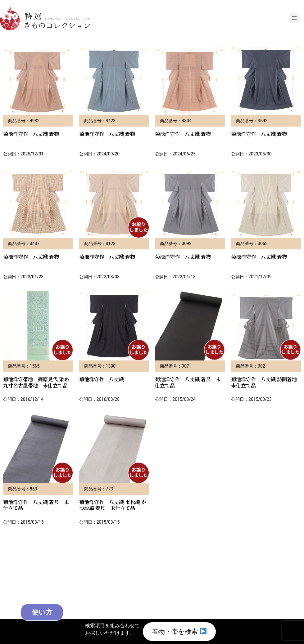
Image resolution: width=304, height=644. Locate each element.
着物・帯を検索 (179, 631)
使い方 (49, 612)
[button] (294, 18)
